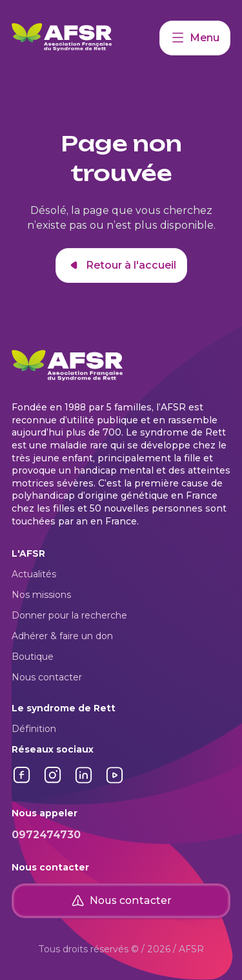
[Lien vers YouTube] (115, 782)
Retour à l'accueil (121, 265)
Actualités (34, 574)
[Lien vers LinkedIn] (84, 782)
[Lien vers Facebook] (22, 782)
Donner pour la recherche (69, 615)
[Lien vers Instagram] (53, 782)
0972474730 (46, 835)
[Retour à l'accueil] (86, 38)
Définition (34, 729)
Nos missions (41, 595)
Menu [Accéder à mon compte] (195, 38)
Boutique (33, 657)
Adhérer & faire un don (62, 636)
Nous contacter (47, 677)
